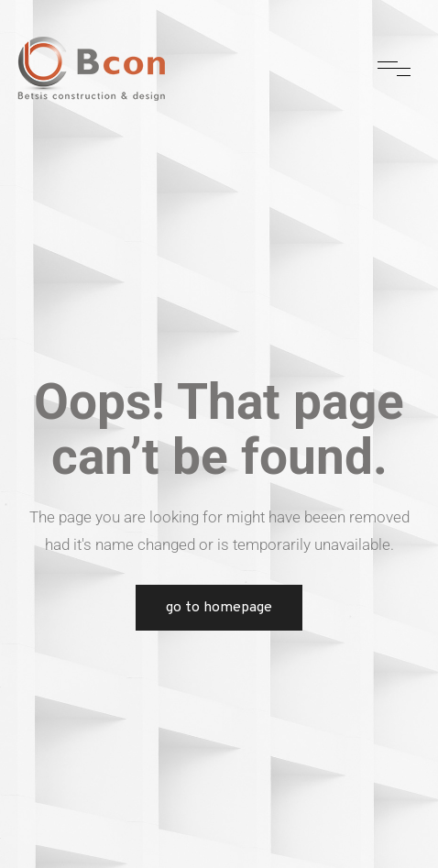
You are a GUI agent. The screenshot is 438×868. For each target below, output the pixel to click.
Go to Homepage (219, 608)
